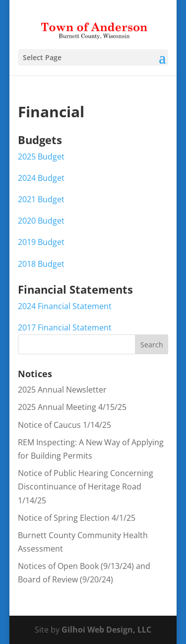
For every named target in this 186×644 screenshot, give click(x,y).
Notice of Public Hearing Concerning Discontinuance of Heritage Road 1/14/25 (86, 486)
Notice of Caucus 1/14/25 (64, 425)
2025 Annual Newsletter (62, 390)
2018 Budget (41, 264)
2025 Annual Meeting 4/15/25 (72, 407)
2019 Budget (41, 242)
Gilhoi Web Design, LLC (106, 630)
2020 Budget (41, 221)
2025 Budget (41, 157)
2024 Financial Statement (65, 306)
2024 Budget (41, 178)
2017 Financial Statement (65, 327)
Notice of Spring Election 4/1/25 (77, 518)
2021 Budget (41, 199)
